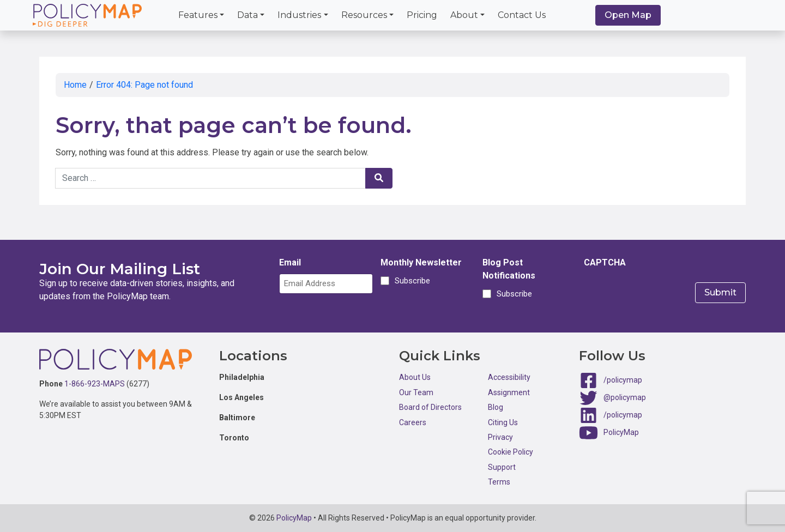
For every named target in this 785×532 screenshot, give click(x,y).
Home (75, 85)
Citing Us (503, 422)
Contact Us (522, 15)
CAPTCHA (605, 262)
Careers (413, 422)
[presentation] (667, 295)
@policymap (625, 397)
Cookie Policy (511, 452)
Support (502, 467)
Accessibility (509, 377)
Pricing (422, 15)
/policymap (623, 380)
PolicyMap (621, 432)
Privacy (500, 437)
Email (290, 262)
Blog (496, 407)
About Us (415, 377)
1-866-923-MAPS (95, 384)
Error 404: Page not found (144, 85)
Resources (364, 15)
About (464, 15)
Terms (499, 482)
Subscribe (411, 281)
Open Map (628, 15)
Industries (299, 15)
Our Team (416, 392)
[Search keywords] (210, 178)
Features (198, 15)
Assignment (509, 392)
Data (247, 15)
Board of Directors (430, 407)
